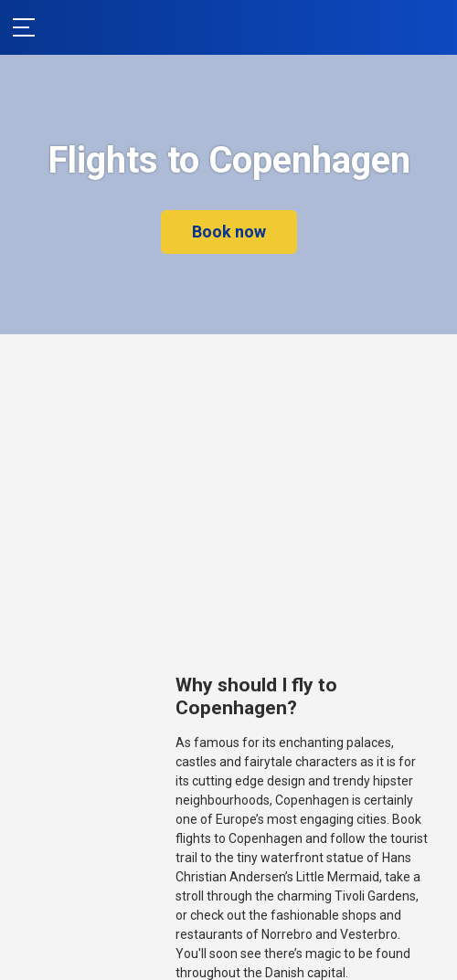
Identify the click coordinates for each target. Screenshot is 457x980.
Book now (229, 232)
